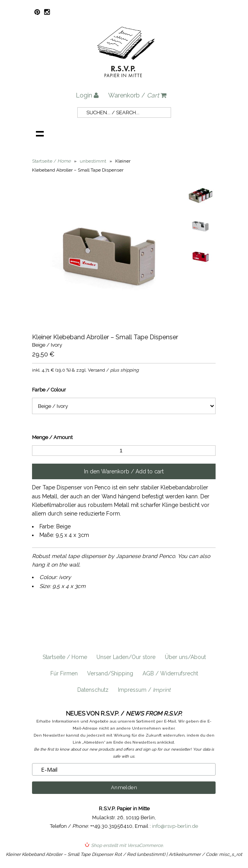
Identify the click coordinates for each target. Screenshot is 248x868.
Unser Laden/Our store (126, 657)
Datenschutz (93, 690)
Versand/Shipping (110, 673)
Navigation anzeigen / (40, 133)
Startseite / (51, 161)
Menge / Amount (52, 437)
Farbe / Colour (49, 390)
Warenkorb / (137, 95)
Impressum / (144, 690)
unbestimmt (93, 161)
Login (87, 95)
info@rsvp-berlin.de (175, 826)
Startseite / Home (65, 657)
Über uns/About (185, 657)
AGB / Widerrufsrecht (170, 673)
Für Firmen (64, 673)
